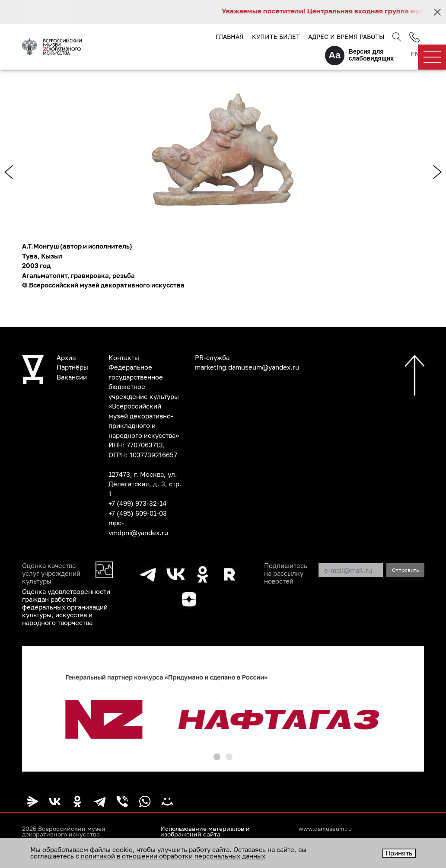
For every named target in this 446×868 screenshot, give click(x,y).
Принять (399, 853)
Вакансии (72, 377)
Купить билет (276, 37)
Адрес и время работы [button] (346, 37)
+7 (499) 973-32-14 (137, 503)
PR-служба (212, 357)
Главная (230, 37)
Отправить (405, 570)
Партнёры (72, 367)
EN (415, 54)
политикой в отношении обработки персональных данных (173, 856)
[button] (217, 757)
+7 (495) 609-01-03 (138, 513)
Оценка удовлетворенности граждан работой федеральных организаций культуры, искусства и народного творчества (66, 607)
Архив (66, 357)
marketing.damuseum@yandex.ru (247, 367)
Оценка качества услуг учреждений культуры (51, 573)
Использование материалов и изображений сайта (205, 832)
